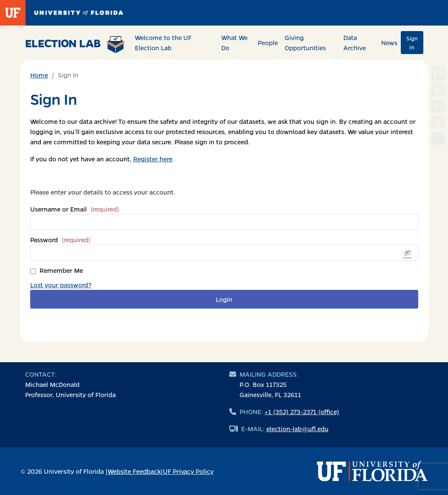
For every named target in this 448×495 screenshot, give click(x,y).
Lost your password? (61, 285)
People (268, 43)
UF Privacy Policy (188, 471)
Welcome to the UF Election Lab (163, 43)
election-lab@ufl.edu (297, 429)
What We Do (234, 43)
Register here (153, 159)
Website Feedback (134, 471)
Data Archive (355, 43)
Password (60, 240)
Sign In (412, 43)
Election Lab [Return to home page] (75, 44)
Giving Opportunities (305, 43)
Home (39, 75)
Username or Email (75, 209)
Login (224, 299)
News (389, 43)
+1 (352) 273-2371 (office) (302, 412)
